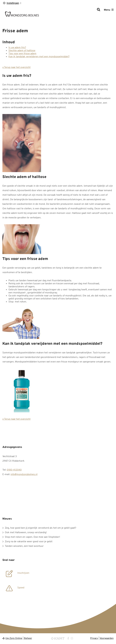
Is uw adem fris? (17, 48)
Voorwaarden (107, 638)
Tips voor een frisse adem (22, 54)
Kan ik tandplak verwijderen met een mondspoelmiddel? (39, 57)
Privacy (94, 638)
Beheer (28, 638)
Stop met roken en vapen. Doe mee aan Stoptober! (32, 537)
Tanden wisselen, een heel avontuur (24, 546)
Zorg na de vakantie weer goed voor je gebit (29, 542)
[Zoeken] (98, 10)
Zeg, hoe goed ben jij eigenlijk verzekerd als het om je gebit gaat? (40, 528)
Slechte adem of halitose (22, 51)
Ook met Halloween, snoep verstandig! (26, 533)
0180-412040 (14, 470)
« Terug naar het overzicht (16, 67)
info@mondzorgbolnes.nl (24, 474)
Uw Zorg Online (14, 638)
